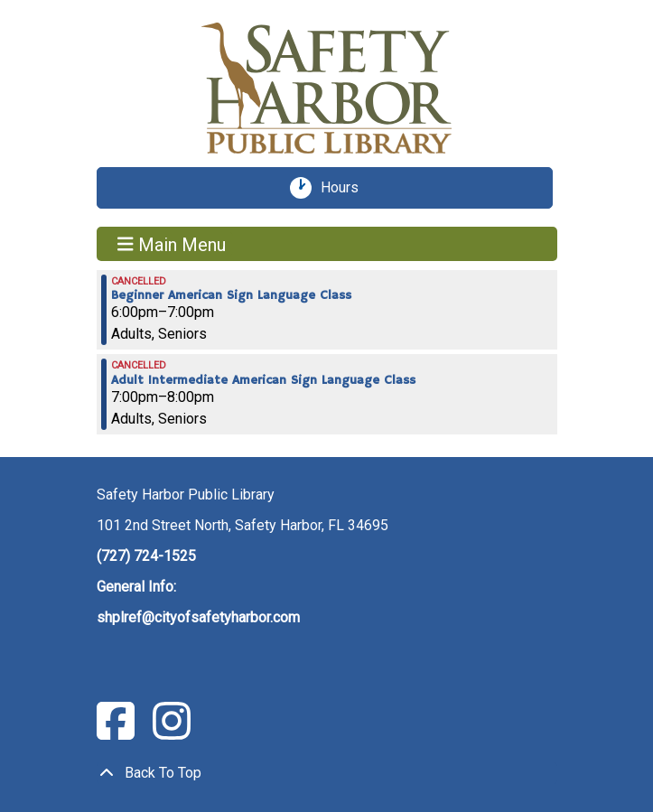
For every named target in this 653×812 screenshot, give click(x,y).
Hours (346, 188)
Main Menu (172, 244)
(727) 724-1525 (146, 556)
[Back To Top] (327, 773)
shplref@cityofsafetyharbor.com (198, 617)
